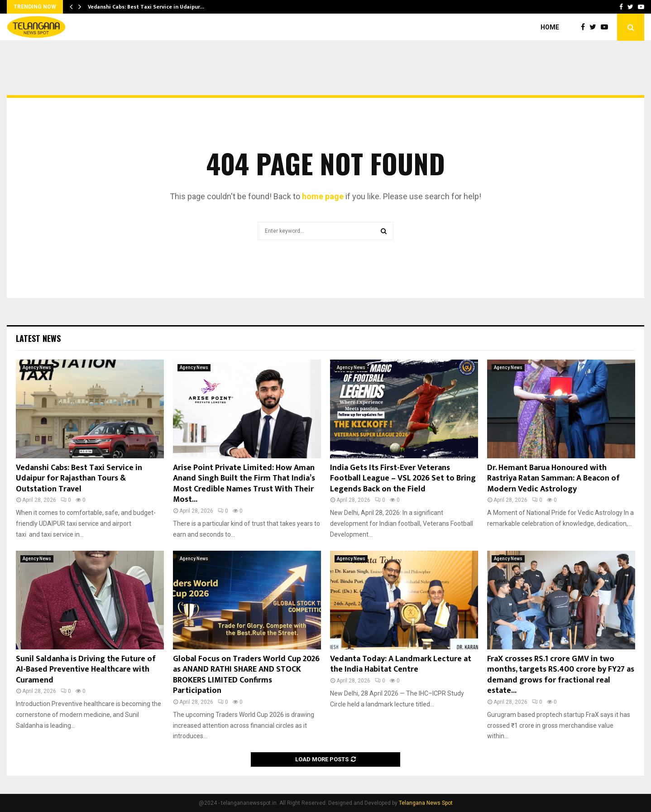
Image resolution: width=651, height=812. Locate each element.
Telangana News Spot (426, 803)
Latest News (38, 338)
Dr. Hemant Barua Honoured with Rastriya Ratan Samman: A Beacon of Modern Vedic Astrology (553, 478)
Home (550, 27)
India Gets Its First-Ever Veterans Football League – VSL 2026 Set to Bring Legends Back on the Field (403, 478)
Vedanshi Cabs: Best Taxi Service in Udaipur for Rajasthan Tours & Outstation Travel (79, 478)
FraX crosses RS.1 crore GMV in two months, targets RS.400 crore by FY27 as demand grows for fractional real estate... (561, 675)
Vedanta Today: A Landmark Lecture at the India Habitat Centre (401, 664)
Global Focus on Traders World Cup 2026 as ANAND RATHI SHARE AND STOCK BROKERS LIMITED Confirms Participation (246, 675)
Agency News (37, 368)
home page (323, 196)
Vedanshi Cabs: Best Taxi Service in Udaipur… (146, 7)
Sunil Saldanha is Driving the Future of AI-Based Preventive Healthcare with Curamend (86, 670)
